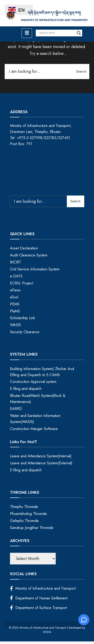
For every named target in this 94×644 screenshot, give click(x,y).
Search (81, 71)
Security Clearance (25, 332)
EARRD (16, 409)
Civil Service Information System (35, 269)
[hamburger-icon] (27, 33)
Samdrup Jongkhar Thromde (32, 528)
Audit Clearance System (29, 255)
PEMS (15, 304)
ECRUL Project (22, 283)
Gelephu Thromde (24, 521)
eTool (14, 297)
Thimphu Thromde (24, 507)
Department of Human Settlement (39, 598)
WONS (47, 632)
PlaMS (15, 311)
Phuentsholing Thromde (28, 514)
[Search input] (57, 33)
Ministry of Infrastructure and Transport (43, 588)
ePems (15, 290)
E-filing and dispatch (26, 389)
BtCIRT (16, 262)
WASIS (15, 325)
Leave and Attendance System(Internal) (41, 456)
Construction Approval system (33, 382)
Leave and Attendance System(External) (41, 463)
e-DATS (16, 276)
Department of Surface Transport (39, 608)
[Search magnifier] (79, 33)
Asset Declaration (24, 248)
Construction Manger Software (34, 429)
